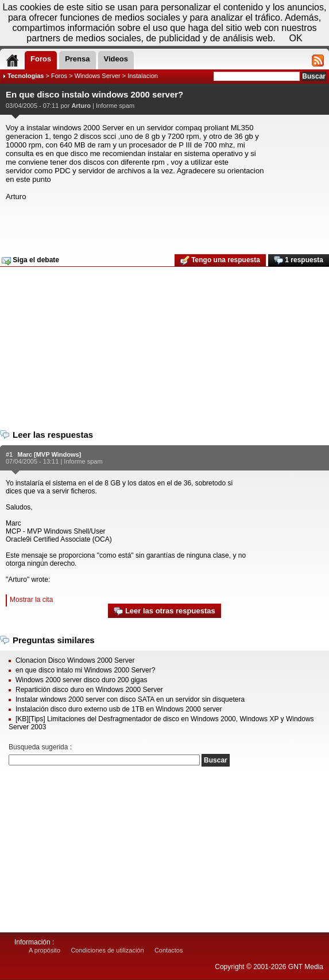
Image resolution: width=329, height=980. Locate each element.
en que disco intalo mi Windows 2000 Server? (85, 670)
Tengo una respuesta (220, 260)
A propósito (44, 950)
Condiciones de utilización (107, 950)
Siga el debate (30, 260)
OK (296, 38)
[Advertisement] (163, 224)
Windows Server (98, 76)
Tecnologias (26, 76)
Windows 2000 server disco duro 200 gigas (81, 680)
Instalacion (143, 76)
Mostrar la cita (31, 600)
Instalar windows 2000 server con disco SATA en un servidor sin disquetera (130, 699)
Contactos (169, 950)
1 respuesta (299, 260)
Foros (59, 76)
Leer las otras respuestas (164, 611)
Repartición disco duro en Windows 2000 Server (89, 690)
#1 (9, 454)
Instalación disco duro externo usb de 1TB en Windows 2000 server (119, 709)
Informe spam (115, 106)
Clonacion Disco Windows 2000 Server (75, 660)
